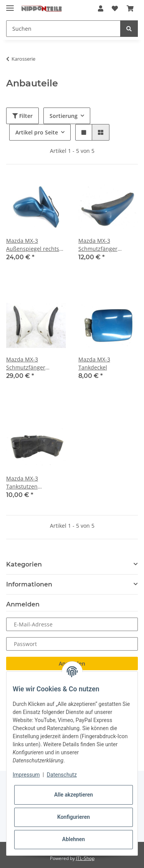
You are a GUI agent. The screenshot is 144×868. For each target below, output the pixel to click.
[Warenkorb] (130, 8)
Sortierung (64, 116)
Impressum (26, 775)
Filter (22, 116)
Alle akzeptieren (74, 795)
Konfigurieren (74, 817)
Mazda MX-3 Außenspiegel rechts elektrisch (33, 245)
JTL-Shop (85, 858)
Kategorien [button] (24, 564)
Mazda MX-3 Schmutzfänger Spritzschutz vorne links (102, 245)
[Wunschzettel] (115, 8)
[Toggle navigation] (10, 5)
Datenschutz (62, 775)
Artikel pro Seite (37, 132)
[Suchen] (63, 29)
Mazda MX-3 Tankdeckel (94, 363)
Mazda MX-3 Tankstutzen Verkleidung (22, 483)
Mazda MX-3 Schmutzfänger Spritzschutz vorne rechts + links (30, 364)
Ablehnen (74, 839)
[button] (101, 8)
